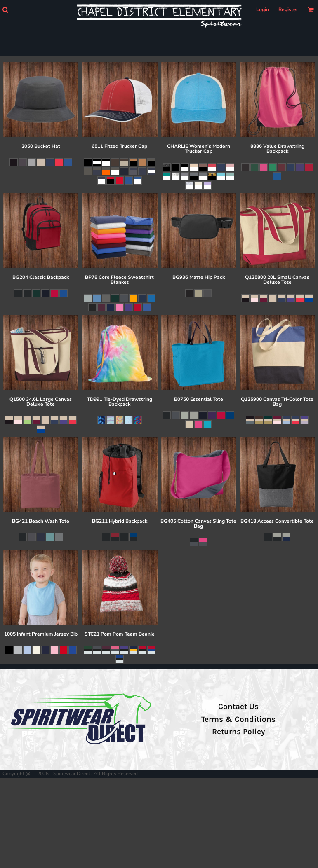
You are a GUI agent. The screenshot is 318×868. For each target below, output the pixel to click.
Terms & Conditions (238, 719)
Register (288, 9)
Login (263, 9)
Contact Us (238, 707)
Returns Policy (238, 732)
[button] (5, 10)
